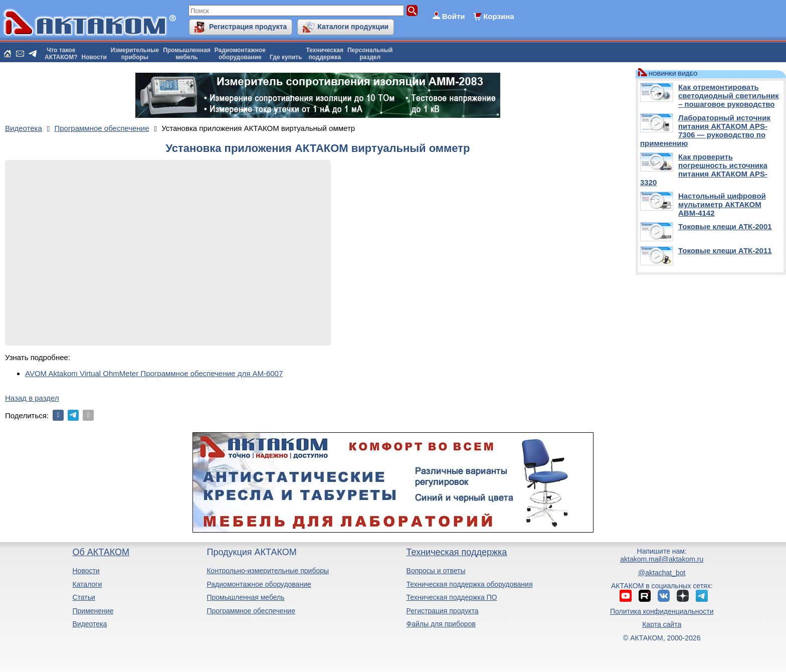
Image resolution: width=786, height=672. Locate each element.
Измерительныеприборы (135, 54)
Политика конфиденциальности (662, 611)
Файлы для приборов (441, 624)
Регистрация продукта (248, 27)
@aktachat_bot (662, 573)
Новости (94, 57)
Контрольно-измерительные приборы (268, 571)
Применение (93, 611)
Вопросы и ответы (436, 571)
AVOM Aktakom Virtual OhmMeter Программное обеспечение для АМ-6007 (154, 373)
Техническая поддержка (457, 552)
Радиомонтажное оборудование (259, 584)
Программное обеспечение (251, 611)
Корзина (499, 16)
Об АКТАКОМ (101, 552)
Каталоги (87, 584)
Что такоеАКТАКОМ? (61, 54)
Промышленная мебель (245, 597)
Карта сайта (662, 624)
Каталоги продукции (353, 27)
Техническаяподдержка (325, 54)
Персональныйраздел (370, 54)
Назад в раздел (32, 398)
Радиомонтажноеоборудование (240, 54)
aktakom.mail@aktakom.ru (662, 559)
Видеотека (89, 624)
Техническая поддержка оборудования (470, 584)
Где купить (286, 57)
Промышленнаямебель (187, 54)
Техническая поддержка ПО (452, 597)
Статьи (83, 597)
